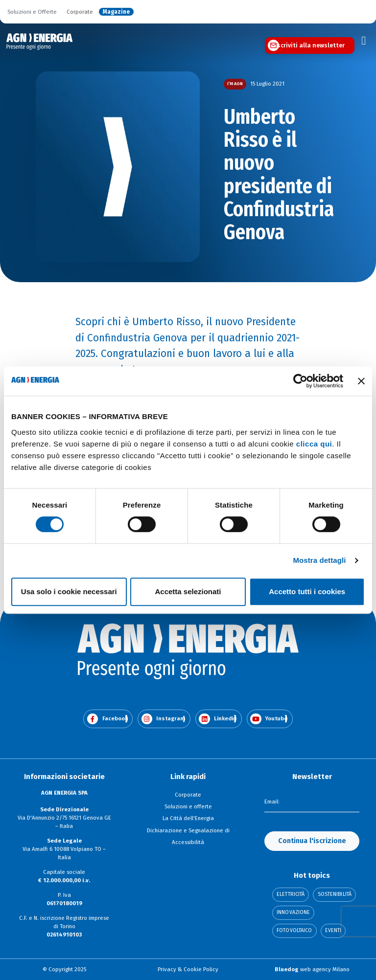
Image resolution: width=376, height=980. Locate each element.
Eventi (333, 931)
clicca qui (314, 444)
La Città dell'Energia (188, 818)
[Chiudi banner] (361, 381)
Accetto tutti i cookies (307, 591)
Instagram (164, 719)
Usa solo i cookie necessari (69, 591)
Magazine (116, 12)
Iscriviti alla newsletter (310, 45)
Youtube (269, 719)
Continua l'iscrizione (312, 841)
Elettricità (291, 895)
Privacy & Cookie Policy (188, 969)
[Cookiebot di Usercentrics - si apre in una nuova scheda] (300, 381)
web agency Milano (312, 969)
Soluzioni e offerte (188, 806)
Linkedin (218, 719)
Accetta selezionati (188, 591)
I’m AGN (235, 84)
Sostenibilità (335, 895)
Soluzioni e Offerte (32, 12)
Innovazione (293, 913)
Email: (272, 802)
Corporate (80, 12)
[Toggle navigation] (364, 41)
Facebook (107, 719)
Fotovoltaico (294, 931)
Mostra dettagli (319, 560)
